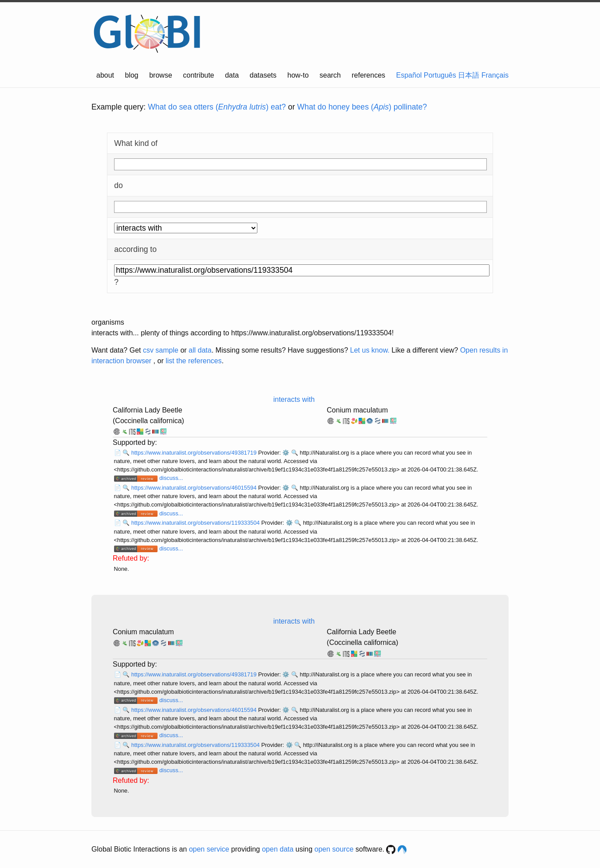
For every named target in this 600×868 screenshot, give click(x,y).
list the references (193, 361)
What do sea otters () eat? (217, 107)
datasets (263, 75)
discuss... (171, 478)
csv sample (161, 350)
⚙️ (286, 453)
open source (334, 849)
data (232, 75)
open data (278, 849)
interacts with (294, 399)
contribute (198, 75)
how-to (298, 75)
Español (409, 75)
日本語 (469, 75)
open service (209, 849)
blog (132, 75)
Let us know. (370, 350)
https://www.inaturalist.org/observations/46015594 (195, 488)
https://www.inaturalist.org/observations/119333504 (196, 523)
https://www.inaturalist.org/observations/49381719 (195, 453)
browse (161, 75)
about (105, 75)
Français (495, 75)
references (368, 75)
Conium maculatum (357, 410)
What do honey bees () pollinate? (362, 107)
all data (200, 350)
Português (440, 75)
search (330, 75)
